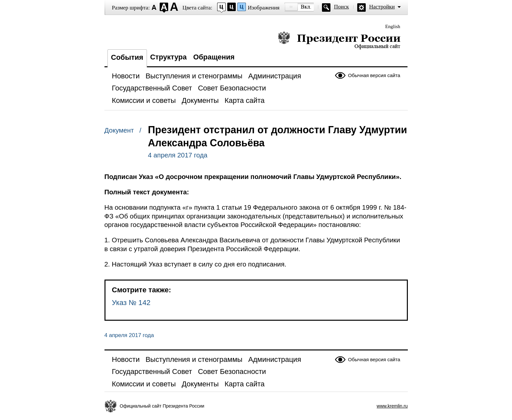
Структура (168, 57)
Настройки (382, 7)
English (393, 26)
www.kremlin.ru (392, 406)
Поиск (342, 7)
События (127, 57)
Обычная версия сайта (374, 75)
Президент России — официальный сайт (339, 40)
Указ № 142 (131, 303)
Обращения (214, 57)
